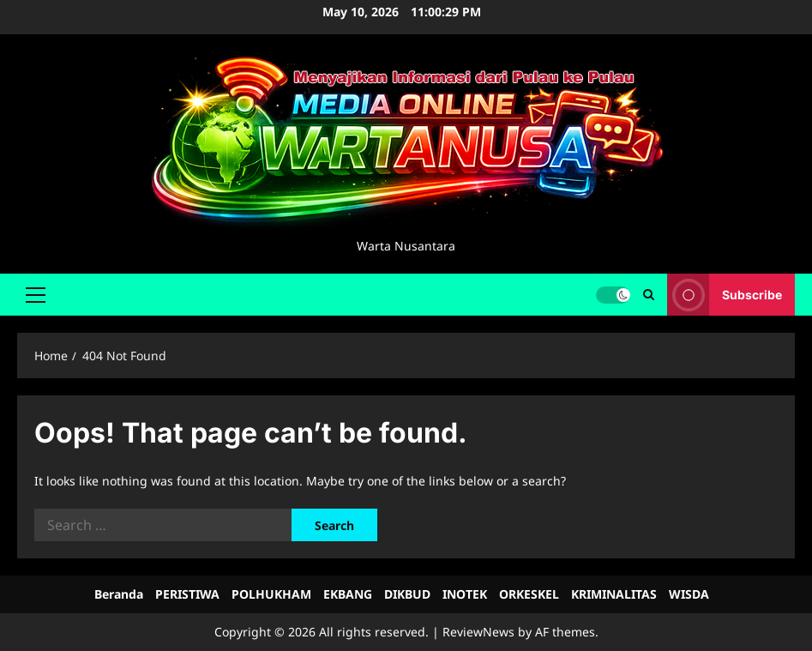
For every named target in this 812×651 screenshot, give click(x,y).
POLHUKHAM (271, 594)
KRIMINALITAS (614, 594)
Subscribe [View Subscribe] (725, 295)
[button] (36, 294)
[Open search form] (649, 295)
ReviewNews (478, 632)
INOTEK (465, 594)
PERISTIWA (187, 594)
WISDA (689, 594)
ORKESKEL (529, 594)
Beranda (119, 594)
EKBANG (348, 594)
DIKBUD (407, 594)
